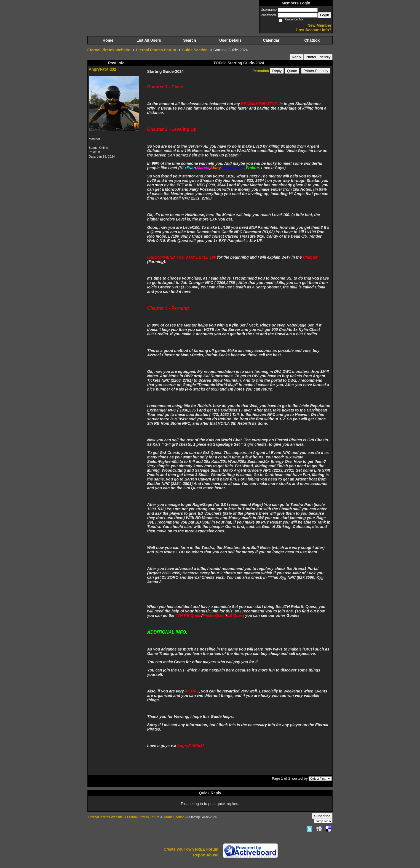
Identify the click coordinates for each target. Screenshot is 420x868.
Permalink (261, 71)
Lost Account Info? (314, 30)
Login (325, 15)
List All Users (149, 40)
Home (108, 40)
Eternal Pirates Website (109, 50)
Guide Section (195, 50)
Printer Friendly (318, 57)
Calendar (271, 40)
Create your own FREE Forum (191, 849)
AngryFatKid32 (103, 69)
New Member (319, 25)
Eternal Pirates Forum (156, 50)
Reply (296, 57)
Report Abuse (206, 855)
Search (190, 40)
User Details (230, 40)
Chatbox (312, 40)
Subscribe (322, 816)
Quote (292, 71)
